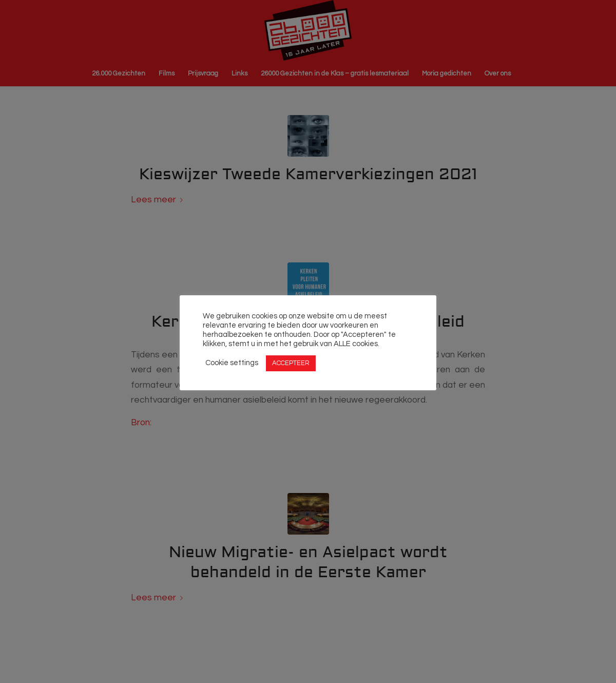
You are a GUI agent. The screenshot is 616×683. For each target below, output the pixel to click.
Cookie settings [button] (232, 363)
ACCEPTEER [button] (291, 363)
